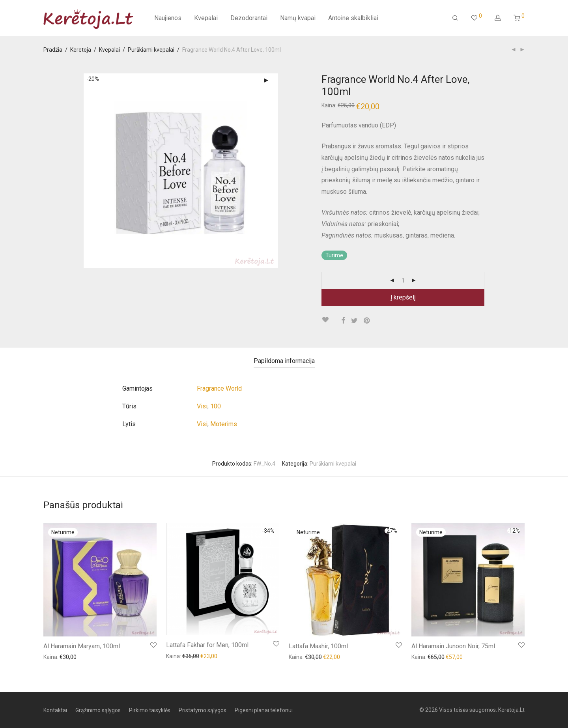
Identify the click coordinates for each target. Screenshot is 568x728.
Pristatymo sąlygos (203, 710)
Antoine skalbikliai (353, 18)
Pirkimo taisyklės (150, 710)
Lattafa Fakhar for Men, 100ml (207, 645)
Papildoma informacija (284, 361)
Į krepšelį (403, 297)
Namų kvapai (298, 18)
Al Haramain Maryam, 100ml (82, 646)
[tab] (284, 361)
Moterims (224, 424)
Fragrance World (219, 388)
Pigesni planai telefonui (264, 710)
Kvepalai (206, 18)
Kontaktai (55, 710)
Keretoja (81, 50)
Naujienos (168, 18)
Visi (202, 406)
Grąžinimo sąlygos (98, 710)
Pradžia (53, 50)
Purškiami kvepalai (151, 50)
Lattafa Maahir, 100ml (318, 646)
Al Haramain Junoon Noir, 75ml (453, 646)
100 (216, 406)
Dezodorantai (249, 18)
